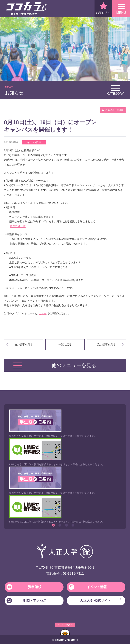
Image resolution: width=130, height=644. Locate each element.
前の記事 (24, 344)
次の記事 (106, 344)
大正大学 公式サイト (101, 600)
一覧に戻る (65, 344)
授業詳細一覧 (18, 226)
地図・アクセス (27, 601)
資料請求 (24, 587)
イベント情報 (88, 587)
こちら (43, 313)
